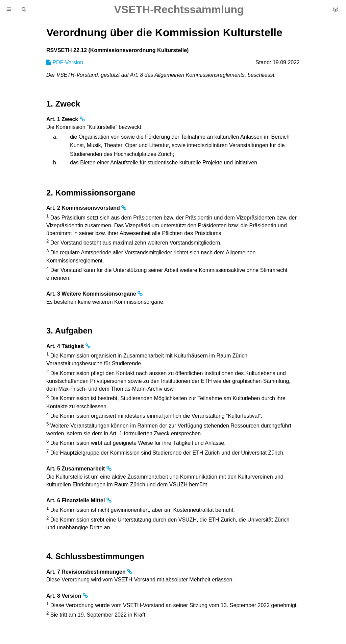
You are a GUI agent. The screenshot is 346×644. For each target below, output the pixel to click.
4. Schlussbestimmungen (95, 556)
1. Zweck (63, 104)
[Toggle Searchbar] (24, 9)
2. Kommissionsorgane (91, 193)
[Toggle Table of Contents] (9, 9)
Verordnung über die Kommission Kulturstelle (164, 32)
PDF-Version (65, 62)
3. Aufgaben (69, 331)
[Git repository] (336, 10)
